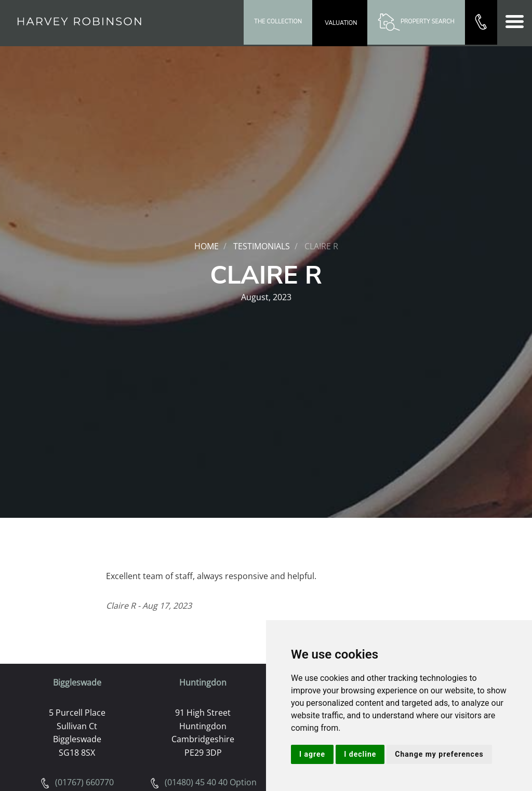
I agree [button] (312, 754)
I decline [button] (360, 754)
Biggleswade (77, 682)
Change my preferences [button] (439, 754)
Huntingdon (203, 682)
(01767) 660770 (77, 782)
